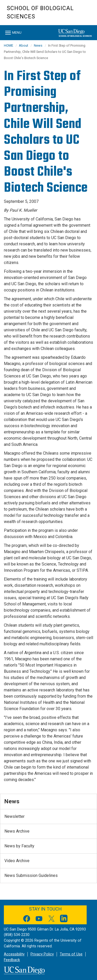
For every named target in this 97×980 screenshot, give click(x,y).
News (38, 45)
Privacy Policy (42, 954)
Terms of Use (71, 954)
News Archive (17, 831)
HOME (9, 45)
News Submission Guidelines (31, 875)
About (24, 45)
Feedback (12, 960)
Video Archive (17, 861)
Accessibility (14, 954)
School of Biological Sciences (40, 12)
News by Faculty (19, 846)
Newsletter (14, 816)
